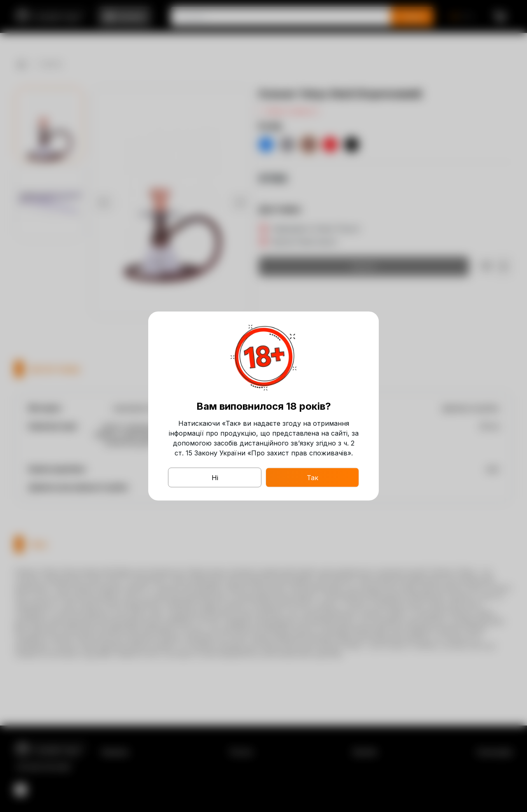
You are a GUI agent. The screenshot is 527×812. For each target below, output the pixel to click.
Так (312, 478)
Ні (215, 478)
